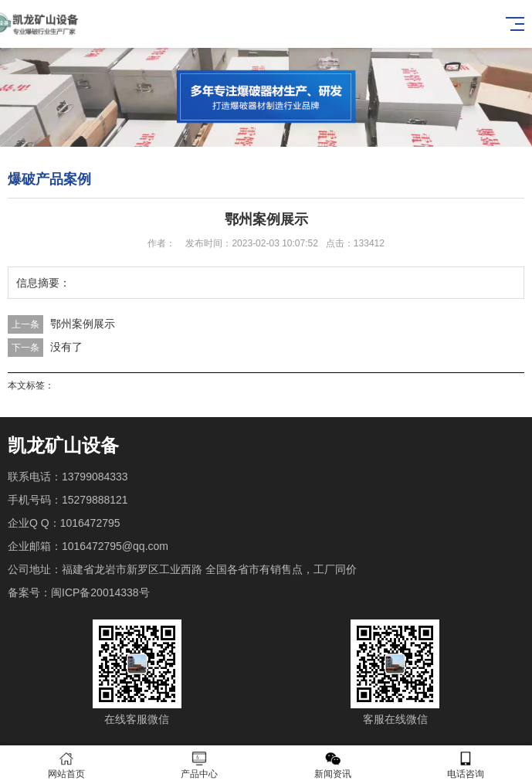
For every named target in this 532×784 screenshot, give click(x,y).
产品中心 (199, 765)
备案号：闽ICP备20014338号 (79, 592)
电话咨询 (466, 765)
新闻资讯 (333, 765)
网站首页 (66, 765)
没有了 (66, 347)
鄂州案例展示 (83, 324)
